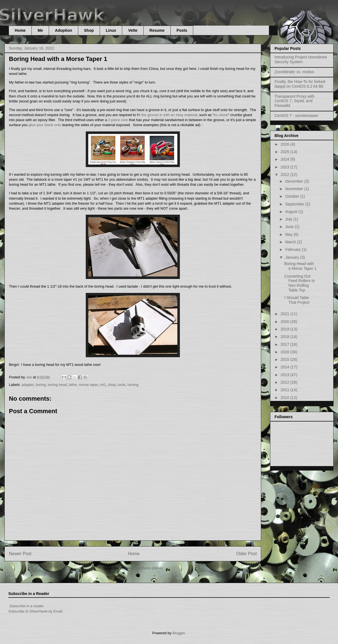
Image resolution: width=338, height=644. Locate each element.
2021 (286, 314)
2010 (286, 398)
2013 (286, 375)
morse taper (88, 385)
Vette (133, 30)
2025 (286, 152)
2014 (286, 367)
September (295, 204)
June (290, 227)
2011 (286, 390)
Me (40, 30)
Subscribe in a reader (27, 606)
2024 (286, 159)
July (289, 219)
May (289, 234)
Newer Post (20, 554)
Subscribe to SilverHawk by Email (35, 611)
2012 (286, 382)
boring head (57, 385)
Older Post (246, 554)
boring (41, 385)
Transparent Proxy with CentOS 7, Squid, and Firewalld (294, 101)
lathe (73, 385)
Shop (89, 30)
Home (20, 30)
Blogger (178, 633)
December (295, 181)
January (293, 257)
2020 (286, 322)
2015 (286, 359)
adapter (28, 385)
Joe (29, 377)
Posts (182, 30)
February (293, 249)
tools (122, 385)
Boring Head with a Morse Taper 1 (300, 266)
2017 (286, 344)
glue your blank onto (45, 125)
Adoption (63, 30)
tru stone (221, 115)
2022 (286, 175)
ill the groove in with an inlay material (168, 115)
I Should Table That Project (297, 300)
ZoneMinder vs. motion (294, 72)
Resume (157, 30)
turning (133, 385)
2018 (286, 337)
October (293, 196)
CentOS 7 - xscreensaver (296, 116)
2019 (286, 329)
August (292, 212)
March (291, 242)
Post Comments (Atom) (144, 568)
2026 (286, 144)
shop (112, 385)
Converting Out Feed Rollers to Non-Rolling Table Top (300, 283)
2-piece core (118, 120)
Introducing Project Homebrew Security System (301, 59)
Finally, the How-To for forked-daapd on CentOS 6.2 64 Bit (300, 84)
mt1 (103, 385)
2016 (286, 352)
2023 (286, 167)
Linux (111, 30)
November (295, 189)
